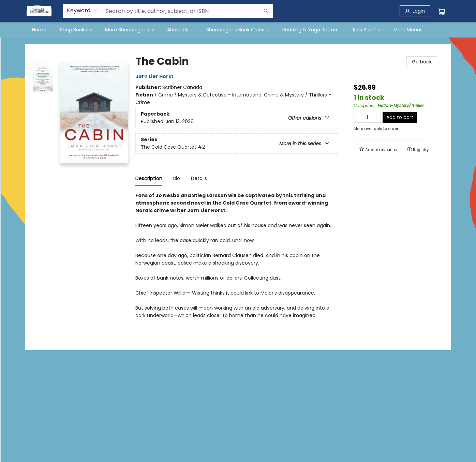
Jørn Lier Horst (155, 76)
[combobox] (83, 11)
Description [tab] (149, 178)
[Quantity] (367, 117)
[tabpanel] (237, 263)
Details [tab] (199, 178)
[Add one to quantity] (376, 117)
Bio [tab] (177, 178)
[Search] (266, 11)
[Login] (415, 11)
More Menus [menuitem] (408, 30)
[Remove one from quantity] (358, 117)
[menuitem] (39, 30)
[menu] (238, 30)
